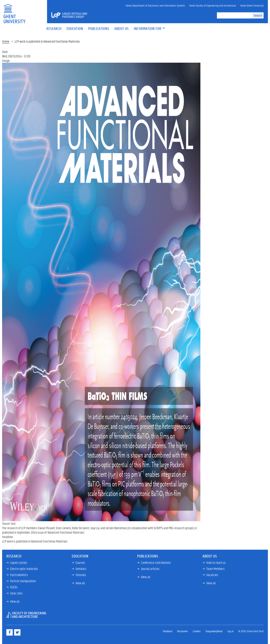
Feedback (168, 631)
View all (15, 601)
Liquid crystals (19, 562)
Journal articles (150, 569)
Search (258, 15)
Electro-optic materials (24, 569)
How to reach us (216, 562)
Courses (80, 562)
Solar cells (16, 593)
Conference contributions (156, 562)
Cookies (197, 631)
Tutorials (81, 575)
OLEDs (14, 587)
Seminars (81, 569)
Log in (230, 631)
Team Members (215, 569)
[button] (148, 29)
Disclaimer (183, 631)
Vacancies (212, 575)
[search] (235, 15)
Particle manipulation (23, 581)
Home (6, 41)
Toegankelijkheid (214, 631)
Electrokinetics (19, 575)
